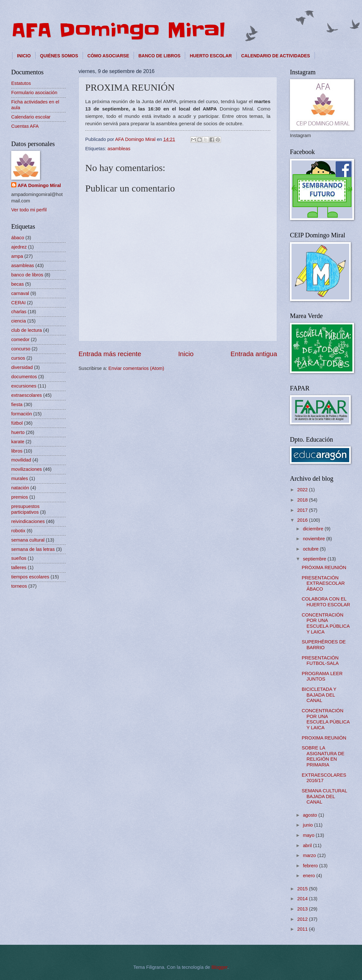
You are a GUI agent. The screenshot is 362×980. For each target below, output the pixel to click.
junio (308, 825)
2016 (303, 520)
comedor (20, 339)
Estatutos (21, 83)
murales (20, 478)
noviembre (314, 539)
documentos (24, 377)
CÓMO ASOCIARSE (108, 56)
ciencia (19, 321)
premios (20, 497)
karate (18, 442)
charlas (19, 312)
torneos (19, 586)
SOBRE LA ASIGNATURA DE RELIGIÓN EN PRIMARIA (323, 756)
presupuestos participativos (25, 509)
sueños (19, 558)
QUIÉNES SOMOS (59, 56)
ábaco (18, 238)
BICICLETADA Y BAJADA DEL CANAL (319, 695)
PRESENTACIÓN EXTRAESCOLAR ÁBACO (323, 583)
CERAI (18, 303)
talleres (19, 568)
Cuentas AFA (25, 126)
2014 (303, 899)
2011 (303, 929)
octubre (311, 549)
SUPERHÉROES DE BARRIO (324, 645)
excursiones (24, 386)
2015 (303, 889)
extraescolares (27, 395)
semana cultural (28, 540)
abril (308, 845)
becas (17, 284)
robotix (18, 531)
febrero (311, 866)
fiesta (17, 404)
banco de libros (27, 275)
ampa (17, 256)
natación (20, 488)
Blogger (219, 967)
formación (22, 414)
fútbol (17, 423)
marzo (310, 855)
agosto (310, 815)
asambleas (119, 149)
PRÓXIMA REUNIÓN (324, 568)
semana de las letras (33, 549)
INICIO (24, 56)
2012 (303, 919)
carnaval (20, 293)
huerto (18, 432)
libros (17, 451)
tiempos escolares (30, 577)
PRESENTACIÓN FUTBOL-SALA (320, 661)
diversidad (22, 367)
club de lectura (27, 330)
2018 (303, 500)
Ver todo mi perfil (29, 210)
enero (309, 876)
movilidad (21, 460)
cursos (18, 358)
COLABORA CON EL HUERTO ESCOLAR (326, 602)
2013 (303, 909)
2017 (303, 510)
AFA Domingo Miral (118, 30)
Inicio (186, 354)
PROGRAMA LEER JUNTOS (322, 676)
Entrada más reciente (110, 354)
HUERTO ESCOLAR (211, 56)
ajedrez (19, 247)
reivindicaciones (28, 521)
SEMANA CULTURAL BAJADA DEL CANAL (325, 796)
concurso (21, 349)
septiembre (315, 559)
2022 (303, 490)
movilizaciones (27, 469)
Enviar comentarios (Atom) (136, 368)
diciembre (314, 529)
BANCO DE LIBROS (159, 56)
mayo (309, 835)
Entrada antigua (254, 354)
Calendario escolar (31, 117)
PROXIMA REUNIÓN (324, 738)
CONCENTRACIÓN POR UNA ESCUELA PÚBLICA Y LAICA (326, 623)
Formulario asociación (34, 93)
